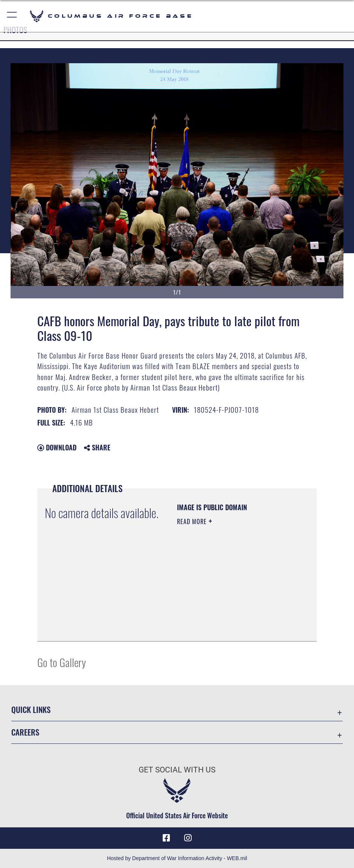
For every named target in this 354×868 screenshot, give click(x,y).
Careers (25, 732)
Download (57, 447)
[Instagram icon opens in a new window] (188, 838)
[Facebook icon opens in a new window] (166, 838)
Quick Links (31, 709)
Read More (193, 521)
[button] (12, 16)
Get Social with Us (177, 770)
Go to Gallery (62, 662)
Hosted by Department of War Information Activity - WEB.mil (177, 858)
